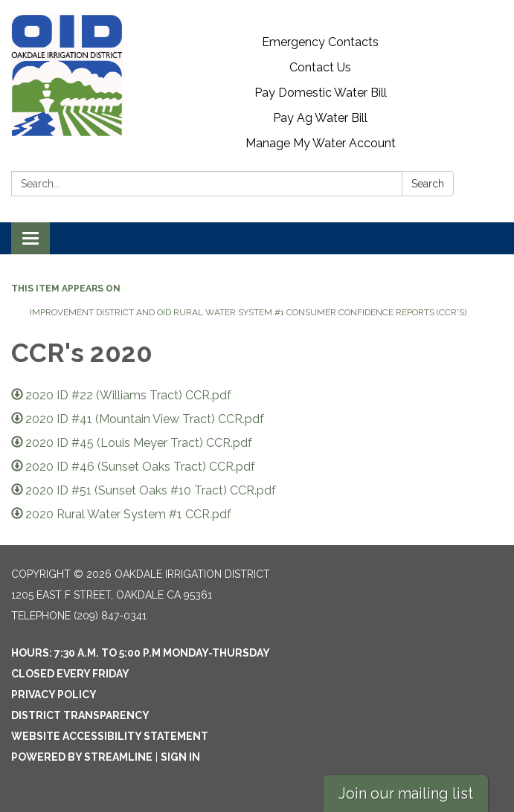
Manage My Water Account (321, 143)
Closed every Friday (70, 674)
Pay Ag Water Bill (320, 118)
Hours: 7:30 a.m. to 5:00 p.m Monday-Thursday (141, 653)
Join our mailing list (406, 793)
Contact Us (320, 67)
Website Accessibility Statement (110, 736)
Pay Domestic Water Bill (321, 93)
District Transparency (80, 715)
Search (428, 184)
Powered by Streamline (82, 757)
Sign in (180, 757)
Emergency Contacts (320, 42)
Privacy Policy (54, 695)
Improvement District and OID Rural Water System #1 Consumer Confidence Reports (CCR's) (248, 312)
